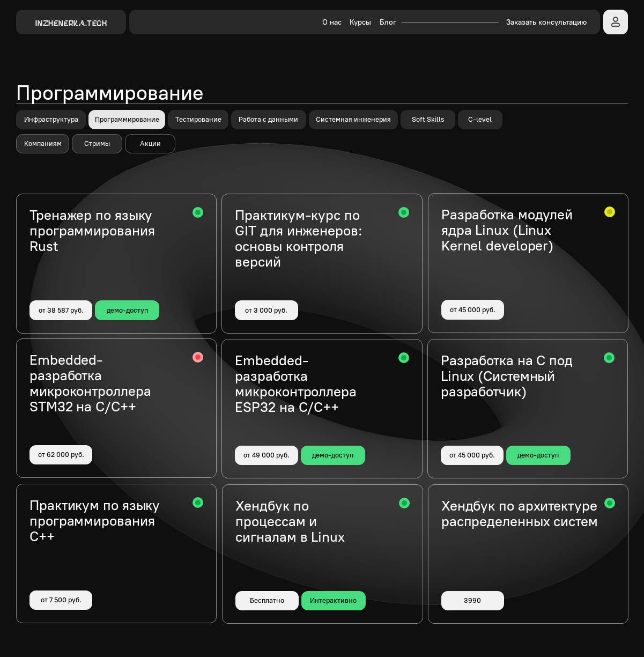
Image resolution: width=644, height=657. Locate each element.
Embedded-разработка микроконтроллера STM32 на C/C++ (90, 383)
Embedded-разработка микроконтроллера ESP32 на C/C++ (295, 384)
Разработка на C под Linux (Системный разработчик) (507, 376)
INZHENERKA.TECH (71, 23)
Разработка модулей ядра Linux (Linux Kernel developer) (507, 230)
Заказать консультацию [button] (546, 22)
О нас (332, 22)
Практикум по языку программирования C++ (95, 521)
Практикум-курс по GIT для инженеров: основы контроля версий (298, 238)
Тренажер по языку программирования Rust (92, 231)
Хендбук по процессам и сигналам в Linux (290, 521)
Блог (388, 22)
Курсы (360, 22)
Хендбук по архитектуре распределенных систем (520, 514)
